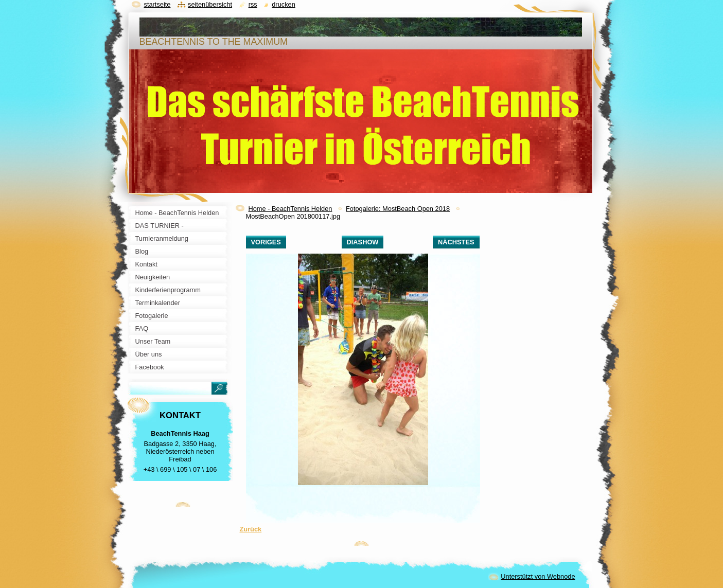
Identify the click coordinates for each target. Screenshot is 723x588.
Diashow (363, 242)
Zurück (251, 529)
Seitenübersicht (210, 4)
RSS (253, 4)
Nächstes (456, 242)
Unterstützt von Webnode (538, 576)
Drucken (284, 4)
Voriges (266, 242)
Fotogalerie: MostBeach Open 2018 (398, 209)
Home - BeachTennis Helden (290, 209)
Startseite (157, 4)
